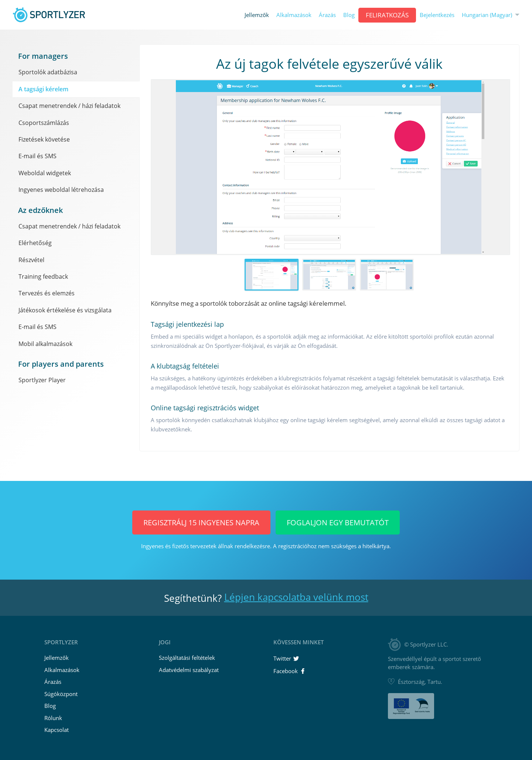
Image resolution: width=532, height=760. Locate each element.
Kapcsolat (57, 730)
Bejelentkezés (437, 15)
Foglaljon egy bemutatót (338, 522)
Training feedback (43, 276)
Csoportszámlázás (44, 123)
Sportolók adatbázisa (48, 72)
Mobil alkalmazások (45, 344)
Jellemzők (257, 15)
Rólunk (53, 718)
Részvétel (31, 260)
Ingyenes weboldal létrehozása (61, 190)
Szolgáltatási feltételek (187, 658)
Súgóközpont (61, 694)
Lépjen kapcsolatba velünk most (296, 597)
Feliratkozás (387, 15)
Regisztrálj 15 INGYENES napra (201, 522)
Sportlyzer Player (42, 380)
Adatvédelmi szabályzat (189, 670)
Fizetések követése (44, 139)
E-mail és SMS (37, 156)
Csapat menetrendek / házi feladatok (69, 106)
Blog (349, 15)
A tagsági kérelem (43, 89)
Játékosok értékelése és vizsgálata (65, 310)
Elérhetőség (35, 243)
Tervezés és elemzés (47, 293)
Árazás (327, 15)
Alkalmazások (294, 15)
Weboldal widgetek (45, 173)
